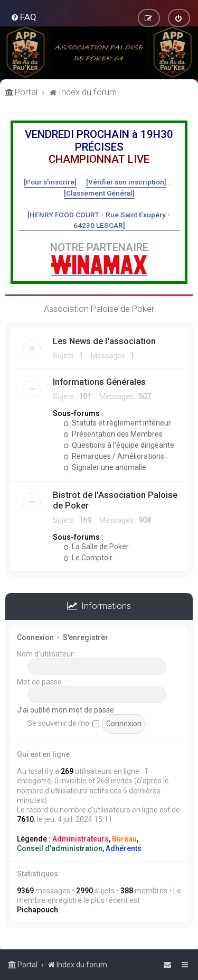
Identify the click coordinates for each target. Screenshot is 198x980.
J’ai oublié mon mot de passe (65, 710)
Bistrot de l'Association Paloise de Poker (115, 500)
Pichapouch (37, 910)
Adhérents (124, 848)
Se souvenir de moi (63, 723)
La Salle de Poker (96, 547)
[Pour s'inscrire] (50, 182)
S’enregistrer (86, 637)
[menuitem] (23, 17)
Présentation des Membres (113, 434)
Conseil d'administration (60, 848)
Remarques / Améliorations (114, 456)
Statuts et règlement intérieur (117, 423)
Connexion (35, 637)
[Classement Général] (99, 193)
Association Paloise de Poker (99, 309)
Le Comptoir (88, 558)
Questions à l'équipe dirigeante (119, 445)
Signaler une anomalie (105, 467)
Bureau (124, 839)
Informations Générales (99, 382)
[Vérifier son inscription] (126, 182)
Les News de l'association (104, 341)
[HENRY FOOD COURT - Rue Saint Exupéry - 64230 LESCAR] (99, 220)
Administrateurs (81, 839)
